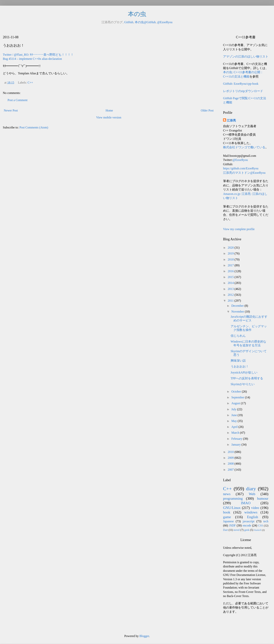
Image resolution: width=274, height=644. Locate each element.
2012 (231, 295)
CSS (261, 526)
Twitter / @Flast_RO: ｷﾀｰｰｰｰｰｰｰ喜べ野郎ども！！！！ (38, 55)
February (237, 439)
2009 (231, 458)
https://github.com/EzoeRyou (241, 168)
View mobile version (109, 117)
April (235, 427)
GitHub (129, 22)
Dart (226, 530)
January (236, 445)
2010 (231, 452)
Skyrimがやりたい (243, 384)
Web (252, 494)
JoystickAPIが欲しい (244, 372)
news (227, 494)
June (234, 415)
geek (247, 530)
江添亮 (231, 120)
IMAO (246, 503)
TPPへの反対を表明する (247, 378)
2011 (231, 301)
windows (251, 512)
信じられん (238, 336)
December (238, 306)
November (238, 312)
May (234, 421)
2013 (231, 289)
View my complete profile (239, 229)
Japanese (228, 521)
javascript (249, 521)
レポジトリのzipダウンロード (243, 91)
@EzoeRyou (165, 22)
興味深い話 (238, 361)
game (227, 517)
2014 (231, 283)
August (236, 403)
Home (109, 110)
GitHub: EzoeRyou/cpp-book (241, 84)
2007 (231, 470)
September (238, 397)
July (234, 409)
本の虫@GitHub (145, 22)
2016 (231, 271)
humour (263, 498)
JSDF (232, 525)
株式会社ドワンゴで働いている (244, 147)
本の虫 (137, 14)
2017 (231, 265)
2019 (231, 253)
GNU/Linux (232, 508)
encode (247, 525)
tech (266, 521)
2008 (231, 464)
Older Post (207, 110)
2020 (231, 248)
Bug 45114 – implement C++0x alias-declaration (32, 59)
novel (237, 530)
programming (233, 498)
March (236, 433)
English (253, 517)
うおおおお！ (240, 366)
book (227, 512)
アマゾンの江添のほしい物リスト (246, 56)
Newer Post (11, 110)
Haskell (257, 530)
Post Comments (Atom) (34, 127)
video (255, 508)
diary (251, 489)
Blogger (144, 636)
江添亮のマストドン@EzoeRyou (244, 173)
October (237, 392)
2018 (231, 259)
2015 (231, 277)
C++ (30, 83)
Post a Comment (18, 100)
